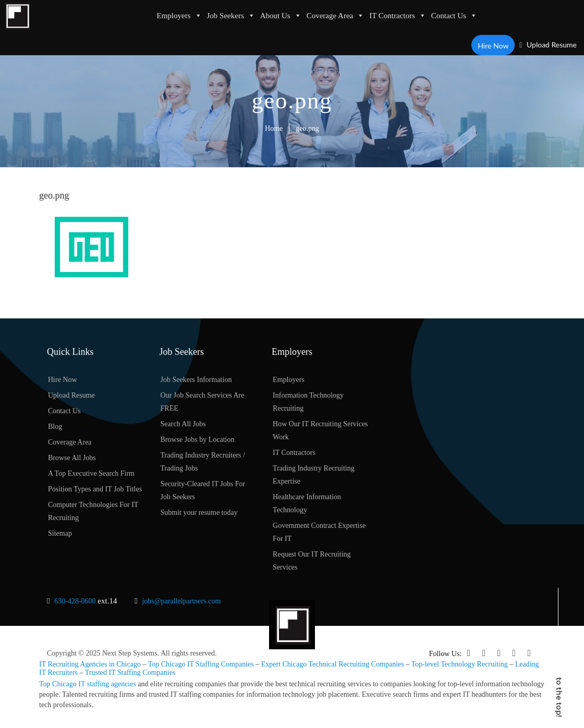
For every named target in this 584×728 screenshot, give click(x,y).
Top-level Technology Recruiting (460, 664)
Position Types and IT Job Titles (95, 489)
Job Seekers (231, 16)
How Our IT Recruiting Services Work (320, 430)
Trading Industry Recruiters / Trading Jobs (203, 462)
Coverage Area (336, 16)
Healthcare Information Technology (307, 503)
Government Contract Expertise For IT (319, 532)
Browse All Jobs (72, 458)
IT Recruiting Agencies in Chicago (90, 664)
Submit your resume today (199, 513)
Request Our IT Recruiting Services (312, 561)
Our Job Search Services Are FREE (203, 402)
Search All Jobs (183, 424)
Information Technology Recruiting (308, 402)
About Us (281, 16)
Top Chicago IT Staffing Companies (201, 664)
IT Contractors (398, 16)
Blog (55, 427)
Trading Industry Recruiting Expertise (314, 475)
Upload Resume (548, 45)
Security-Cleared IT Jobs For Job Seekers (203, 490)
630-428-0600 (75, 601)
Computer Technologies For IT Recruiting (93, 511)
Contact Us (454, 16)
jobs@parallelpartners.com (181, 601)
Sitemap (60, 533)
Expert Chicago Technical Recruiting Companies (333, 664)
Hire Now (494, 45)
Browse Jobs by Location (198, 440)
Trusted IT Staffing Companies (130, 672)
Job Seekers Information (196, 380)
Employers (179, 16)
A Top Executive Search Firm (91, 473)
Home (274, 128)
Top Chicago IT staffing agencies (88, 683)
